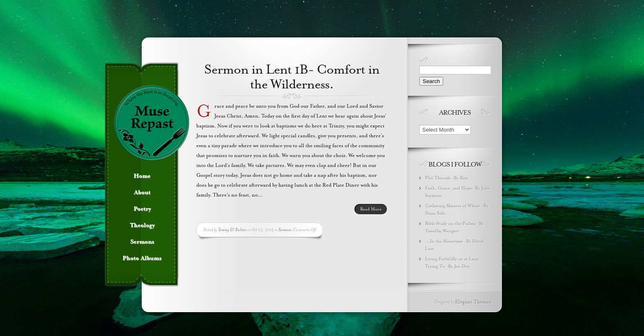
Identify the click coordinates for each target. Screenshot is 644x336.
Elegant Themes (473, 302)
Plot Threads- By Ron (447, 178)
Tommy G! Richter (232, 230)
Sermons (285, 230)
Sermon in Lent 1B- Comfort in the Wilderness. (292, 77)
